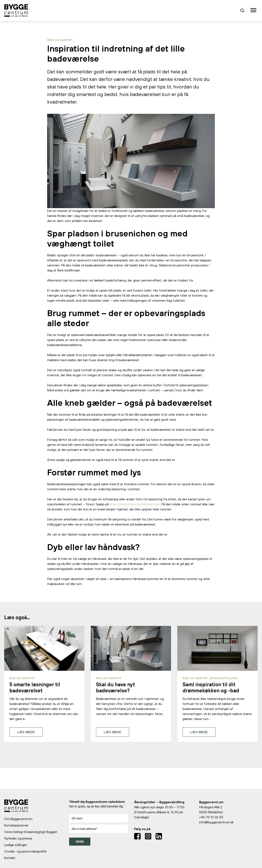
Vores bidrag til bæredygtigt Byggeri (31, 832)
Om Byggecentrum (18, 819)
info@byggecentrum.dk (216, 822)
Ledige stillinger (16, 845)
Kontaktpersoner (16, 825)
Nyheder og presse (18, 838)
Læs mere (26, 732)
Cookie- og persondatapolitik (25, 851)
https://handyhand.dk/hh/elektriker (135, 504)
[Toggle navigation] (254, 10)
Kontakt (10, 858)
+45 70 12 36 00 (211, 817)
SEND (80, 842)
